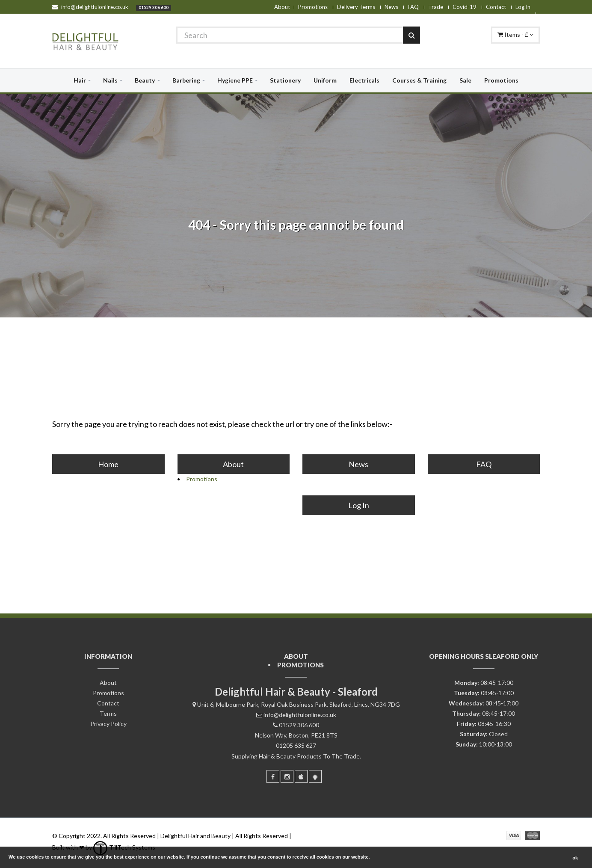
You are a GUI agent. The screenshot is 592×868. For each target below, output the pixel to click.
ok (575, 858)
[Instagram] (287, 776)
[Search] (298, 35)
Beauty (145, 80)
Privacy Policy (108, 724)
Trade (436, 7)
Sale (465, 80)
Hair (80, 80)
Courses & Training (419, 80)
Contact (496, 7)
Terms (108, 713)
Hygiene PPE (235, 80)
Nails (110, 80)
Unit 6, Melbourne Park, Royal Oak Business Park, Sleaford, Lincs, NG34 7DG (299, 704)
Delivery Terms (356, 7)
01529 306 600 (154, 7)
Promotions (313, 7)
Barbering (186, 80)
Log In (523, 7)
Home (108, 464)
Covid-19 (465, 7)
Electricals (364, 80)
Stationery (285, 80)
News (391, 7)
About (282, 7)
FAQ (413, 7)
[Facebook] (273, 776)
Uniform (325, 80)
